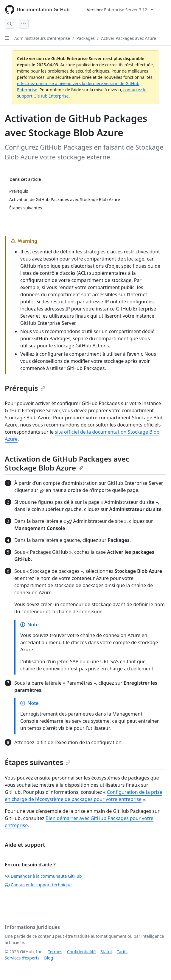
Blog (49, 958)
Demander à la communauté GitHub (43, 876)
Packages (85, 38)
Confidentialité (81, 952)
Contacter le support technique (38, 885)
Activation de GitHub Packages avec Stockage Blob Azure (67, 463)
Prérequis (25, 388)
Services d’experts (22, 958)
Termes (55, 952)
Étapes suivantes (38, 762)
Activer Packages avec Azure (129, 38)
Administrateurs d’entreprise (42, 38)
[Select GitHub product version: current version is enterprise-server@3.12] (120, 10)
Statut (106, 952)
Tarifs (122, 952)
